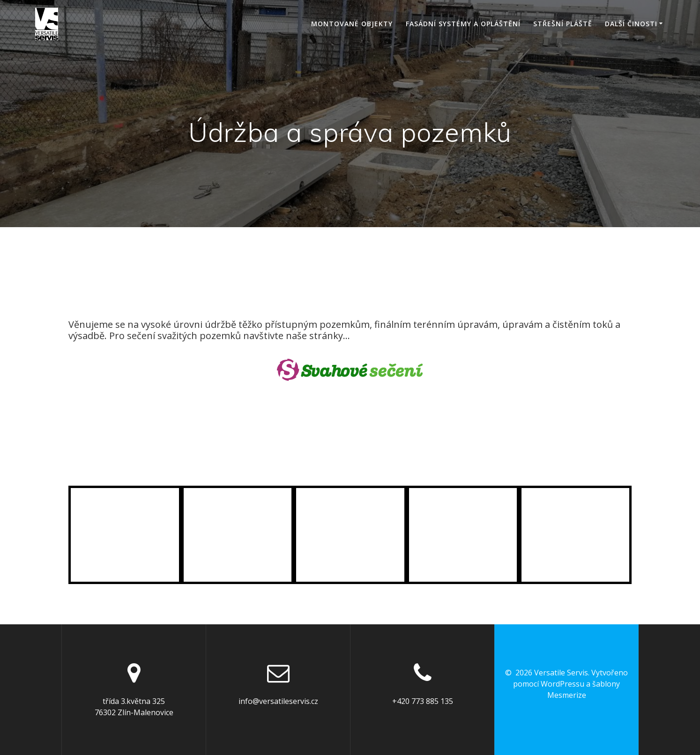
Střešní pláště (563, 24)
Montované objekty (352, 24)
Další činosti (631, 24)
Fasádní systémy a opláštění (463, 24)
